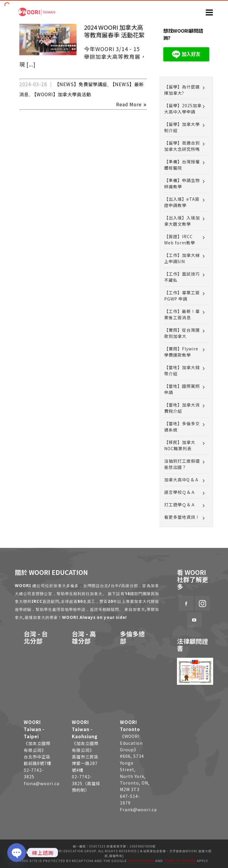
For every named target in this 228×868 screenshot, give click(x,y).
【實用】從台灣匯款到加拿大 (182, 333)
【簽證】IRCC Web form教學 (180, 239)
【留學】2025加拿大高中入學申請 (183, 109)
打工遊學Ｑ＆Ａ (180, 505)
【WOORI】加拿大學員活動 (61, 94)
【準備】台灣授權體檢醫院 (182, 165)
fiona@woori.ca (42, 783)
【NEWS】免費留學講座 (81, 84)
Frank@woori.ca (138, 809)
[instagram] (202, 603)
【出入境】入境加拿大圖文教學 (182, 221)
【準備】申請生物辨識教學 (182, 183)
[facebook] (186, 603)
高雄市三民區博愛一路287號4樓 (85, 763)
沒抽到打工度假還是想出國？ (182, 464)
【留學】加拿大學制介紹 (182, 127)
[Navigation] (209, 12)
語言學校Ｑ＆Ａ (180, 492)
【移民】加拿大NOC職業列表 (180, 445)
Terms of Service (180, 861)
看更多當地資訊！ (182, 517)
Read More (131, 104)
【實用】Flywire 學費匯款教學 (181, 352)
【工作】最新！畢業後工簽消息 (182, 314)
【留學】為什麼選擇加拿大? (182, 90)
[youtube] (194, 620)
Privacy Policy (141, 861)
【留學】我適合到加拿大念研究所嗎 (182, 146)
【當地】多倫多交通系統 (182, 427)
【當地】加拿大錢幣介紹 (182, 370)
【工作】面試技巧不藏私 (182, 277)
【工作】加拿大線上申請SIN (182, 258)
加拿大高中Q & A (181, 480)
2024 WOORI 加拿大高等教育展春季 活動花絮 (114, 31)
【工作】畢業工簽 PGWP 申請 (182, 296)
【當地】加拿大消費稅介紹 (182, 408)
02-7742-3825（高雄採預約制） (86, 783)
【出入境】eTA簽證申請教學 (182, 202)
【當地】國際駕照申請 (182, 389)
